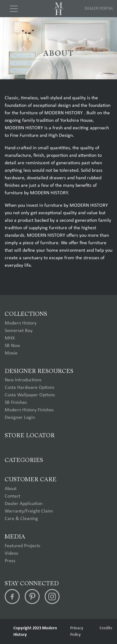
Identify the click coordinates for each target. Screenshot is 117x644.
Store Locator (30, 436)
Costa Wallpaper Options (30, 395)
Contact (12, 496)
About (11, 489)
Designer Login (20, 418)
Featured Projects (22, 546)
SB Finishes (16, 403)
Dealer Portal (99, 9)
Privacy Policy (77, 632)
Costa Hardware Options (29, 388)
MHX (10, 338)
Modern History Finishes (29, 410)
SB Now (12, 346)
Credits (106, 628)
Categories (24, 461)
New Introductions (23, 380)
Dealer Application (24, 504)
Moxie (11, 353)
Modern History (21, 323)
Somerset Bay (19, 331)
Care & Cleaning (21, 519)
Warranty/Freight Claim (29, 511)
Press (10, 561)
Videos (11, 553)
